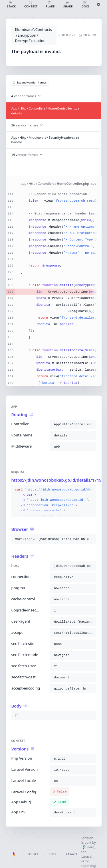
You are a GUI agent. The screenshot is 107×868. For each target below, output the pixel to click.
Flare (89, 847)
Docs (52, 854)
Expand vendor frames (30, 83)
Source (33, 854)
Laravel (72, 854)
